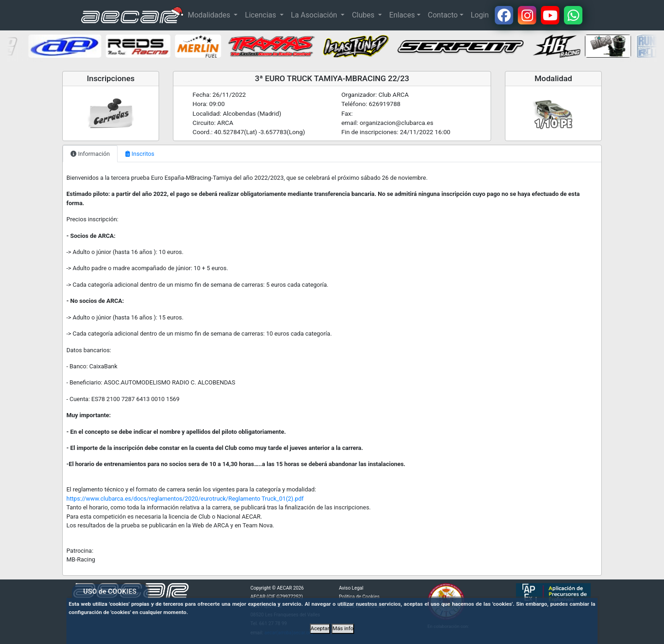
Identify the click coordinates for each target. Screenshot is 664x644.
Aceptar (320, 628)
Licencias (261, 15)
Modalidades (210, 15)
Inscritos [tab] (140, 154)
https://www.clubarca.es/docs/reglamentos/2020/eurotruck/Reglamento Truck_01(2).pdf (185, 499)
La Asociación (315, 15)
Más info (343, 628)
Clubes (364, 15)
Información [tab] (90, 154)
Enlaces (402, 15)
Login (480, 15)
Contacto (443, 15)
